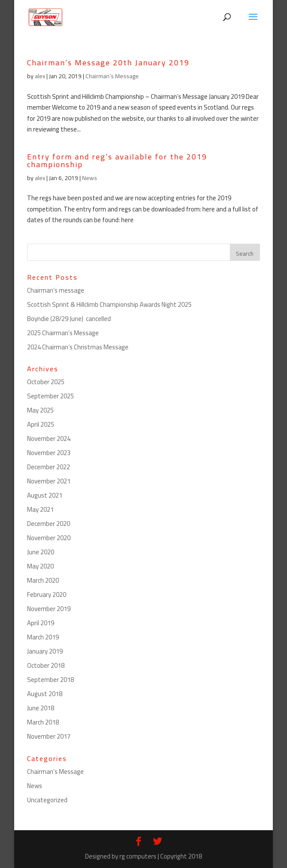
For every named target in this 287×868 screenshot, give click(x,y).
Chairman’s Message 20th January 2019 (108, 63)
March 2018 (43, 722)
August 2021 (45, 495)
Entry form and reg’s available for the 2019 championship (117, 160)
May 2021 (40, 509)
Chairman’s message (56, 290)
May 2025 (40, 410)
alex (40, 76)
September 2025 (50, 396)
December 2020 (49, 524)
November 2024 (49, 439)
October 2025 (46, 382)
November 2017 (49, 736)
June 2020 (41, 552)
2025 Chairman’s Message (63, 333)
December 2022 (49, 467)
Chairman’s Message (112, 76)
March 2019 (43, 637)
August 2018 (45, 694)
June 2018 (41, 708)
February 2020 (47, 594)
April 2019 (41, 623)
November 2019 (49, 609)
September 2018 (50, 680)
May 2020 (40, 566)
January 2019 (45, 651)
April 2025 (41, 424)
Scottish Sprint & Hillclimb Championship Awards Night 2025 (109, 304)
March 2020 (43, 580)
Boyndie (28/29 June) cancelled (69, 319)
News (90, 178)
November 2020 (49, 538)
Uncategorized (47, 800)
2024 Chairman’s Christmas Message (78, 347)
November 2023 (49, 453)
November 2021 (49, 481)
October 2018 (46, 665)
